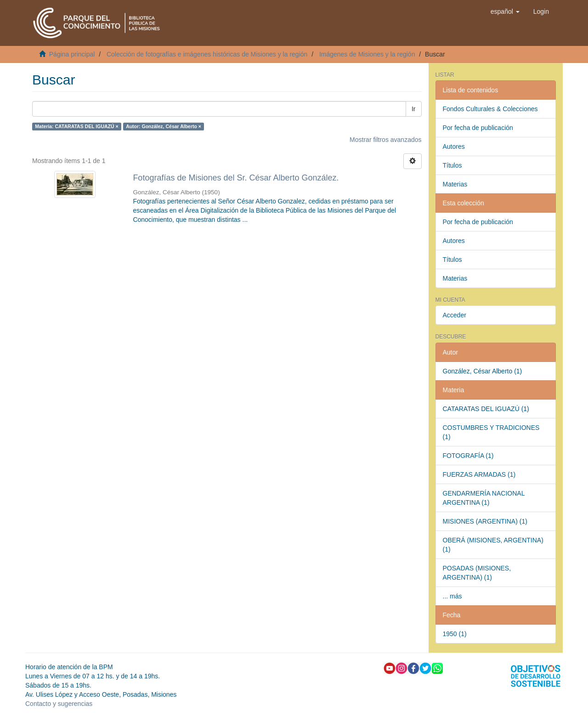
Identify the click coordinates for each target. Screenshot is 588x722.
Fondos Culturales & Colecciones (490, 109)
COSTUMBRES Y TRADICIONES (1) (491, 432)
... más (452, 596)
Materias (455, 184)
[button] (505, 11)
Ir (414, 109)
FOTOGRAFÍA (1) (468, 456)
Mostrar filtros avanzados (385, 140)
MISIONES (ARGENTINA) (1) (485, 521)
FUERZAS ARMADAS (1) (479, 474)
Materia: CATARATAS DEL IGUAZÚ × (76, 126)
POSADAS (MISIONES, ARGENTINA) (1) (477, 573)
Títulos (452, 165)
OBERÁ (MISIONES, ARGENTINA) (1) (493, 545)
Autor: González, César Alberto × (164, 126)
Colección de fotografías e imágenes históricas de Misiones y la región (207, 54)
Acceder (455, 315)
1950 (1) (455, 634)
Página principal (72, 54)
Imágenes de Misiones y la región (367, 54)
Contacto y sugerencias (59, 704)
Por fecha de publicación (478, 128)
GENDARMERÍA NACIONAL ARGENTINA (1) (484, 498)
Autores (454, 147)
